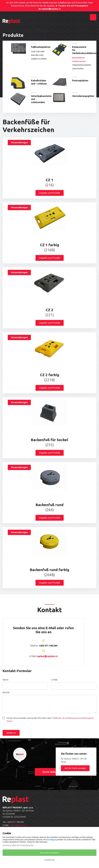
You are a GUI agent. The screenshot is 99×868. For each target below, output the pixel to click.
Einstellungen (50, 860)
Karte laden (50, 772)
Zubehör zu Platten (39, 59)
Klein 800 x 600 (37, 55)
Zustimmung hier (27, 845)
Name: (6, 680)
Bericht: (6, 692)
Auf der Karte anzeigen (75, 768)
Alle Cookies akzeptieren (50, 853)
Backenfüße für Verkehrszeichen (79, 60)
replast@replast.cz (47, 656)
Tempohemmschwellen (80, 65)
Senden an (11, 733)
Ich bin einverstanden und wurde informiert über (50, 720)
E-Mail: (55, 680)
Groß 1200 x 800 (38, 52)
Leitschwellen (78, 69)
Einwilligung (52, 840)
